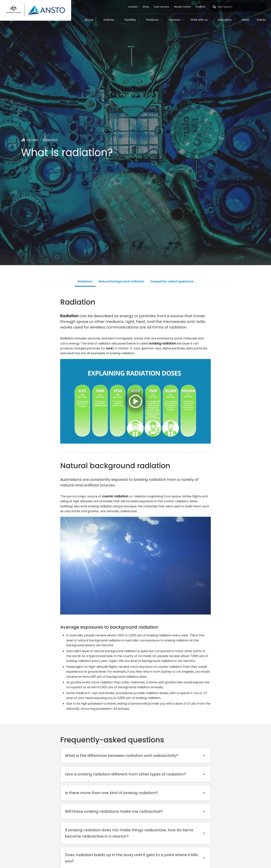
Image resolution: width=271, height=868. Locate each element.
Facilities (130, 20)
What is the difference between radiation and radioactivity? (122, 756)
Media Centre (182, 7)
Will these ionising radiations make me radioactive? (114, 811)
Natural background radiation (121, 281)
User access (162, 7)
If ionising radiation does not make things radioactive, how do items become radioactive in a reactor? (129, 833)
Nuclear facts (50, 140)
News (246, 20)
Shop (146, 7)
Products (152, 20)
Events (261, 20)
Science (109, 20)
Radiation (85, 281)
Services (175, 20)
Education (225, 20)
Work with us (199, 20)
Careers (133, 7)
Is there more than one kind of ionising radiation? (111, 793)
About (89, 20)
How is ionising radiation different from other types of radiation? (125, 774)
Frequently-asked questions (172, 281)
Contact (200, 7)
